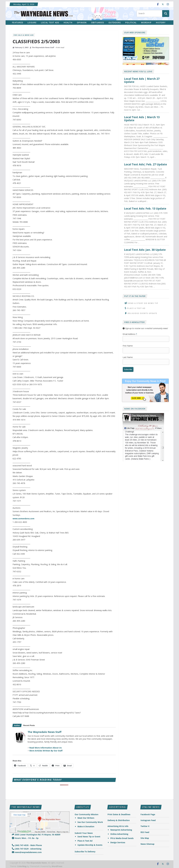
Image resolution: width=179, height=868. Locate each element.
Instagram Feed (148, 820)
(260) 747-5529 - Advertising (27, 849)
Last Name (128, 357)
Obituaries (98, 22)
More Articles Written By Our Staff (46, 751)
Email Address (130, 334)
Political (131, 22)
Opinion (82, 22)
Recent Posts (29, 725)
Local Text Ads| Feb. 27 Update (146, 164)
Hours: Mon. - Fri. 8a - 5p (25, 838)
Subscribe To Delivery (85, 852)
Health (68, 22)
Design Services (118, 842)
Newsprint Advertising (121, 830)
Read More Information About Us (46, 748)
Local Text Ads (50, 22)
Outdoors (115, 22)
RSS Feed (145, 832)
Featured (18, 22)
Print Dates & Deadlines (119, 814)
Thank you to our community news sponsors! (140, 62)
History (161, 22)
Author (17, 725)
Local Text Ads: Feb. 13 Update (145, 209)
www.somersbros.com (23, 519)
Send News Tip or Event (89, 837)
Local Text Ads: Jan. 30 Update (145, 250)
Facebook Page (148, 814)
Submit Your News (84, 833)
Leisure (32, 22)
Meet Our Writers (86, 818)
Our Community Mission (86, 814)
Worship (146, 22)
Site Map (145, 838)
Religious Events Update (142, 313)
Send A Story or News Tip (143, 303)
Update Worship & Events (90, 845)
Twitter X (145, 826)
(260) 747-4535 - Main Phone (27, 845)
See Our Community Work (90, 822)
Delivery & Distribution (119, 820)
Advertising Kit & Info (118, 826)
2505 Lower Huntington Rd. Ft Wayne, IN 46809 (36, 835)
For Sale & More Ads (24, 35)
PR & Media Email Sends (122, 838)
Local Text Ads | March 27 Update (142, 80)
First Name (128, 346)
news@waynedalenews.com (27, 852)
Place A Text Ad (136, 308)
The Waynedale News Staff (43, 47)
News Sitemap (147, 844)
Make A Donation (86, 826)
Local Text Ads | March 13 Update (142, 119)
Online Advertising (119, 834)
